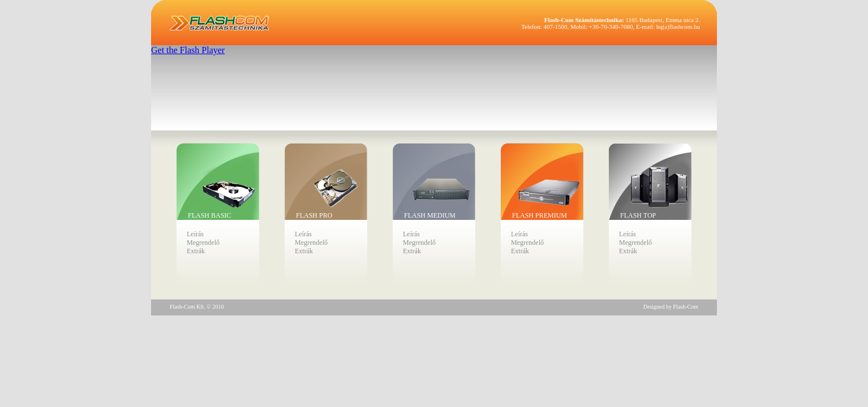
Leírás (195, 234)
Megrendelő (203, 243)
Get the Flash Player (188, 50)
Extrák (196, 251)
